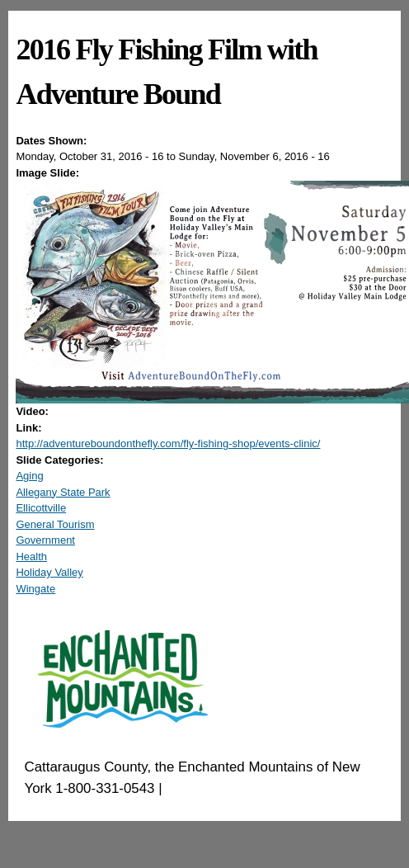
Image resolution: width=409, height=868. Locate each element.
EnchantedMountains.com (246, 788)
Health (31, 557)
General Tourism (55, 524)
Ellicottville (41, 508)
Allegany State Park (63, 492)
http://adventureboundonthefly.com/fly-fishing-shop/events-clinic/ (168, 443)
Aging (29, 476)
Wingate (35, 589)
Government (45, 540)
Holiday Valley (49, 572)
